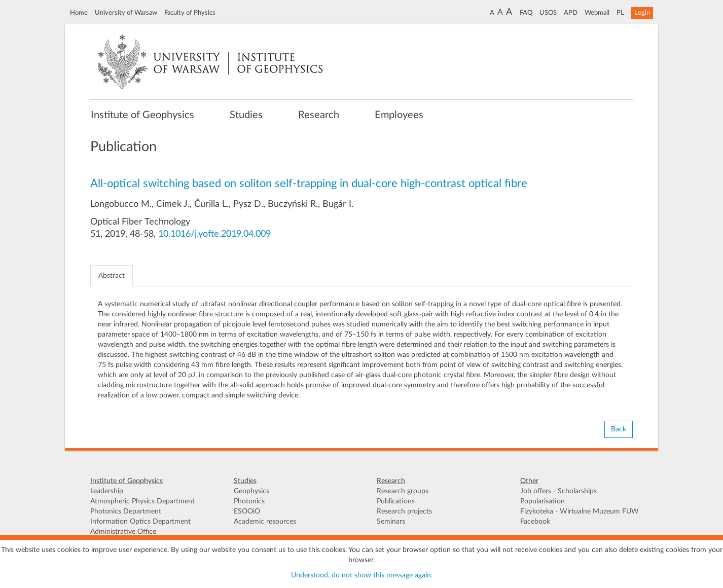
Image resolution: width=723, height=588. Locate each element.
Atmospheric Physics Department (142, 501)
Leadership (107, 491)
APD (571, 13)
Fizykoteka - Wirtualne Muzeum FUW (580, 511)
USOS (548, 13)
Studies (246, 115)
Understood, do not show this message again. (362, 575)
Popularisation (543, 501)
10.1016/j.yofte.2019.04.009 (214, 234)
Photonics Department (126, 511)
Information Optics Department (140, 522)
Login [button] (642, 13)
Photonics (249, 501)
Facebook (535, 522)
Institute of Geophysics (142, 115)
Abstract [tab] (112, 276)
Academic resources (265, 522)
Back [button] (619, 429)
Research (319, 115)
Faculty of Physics (190, 13)
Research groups (403, 491)
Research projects (404, 511)
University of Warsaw (126, 13)
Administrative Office (123, 532)
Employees (399, 115)
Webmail (597, 13)
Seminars (391, 522)
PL (620, 13)
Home (79, 13)
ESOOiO (247, 511)
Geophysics (251, 491)
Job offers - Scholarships (558, 491)
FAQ (526, 13)
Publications (396, 501)
